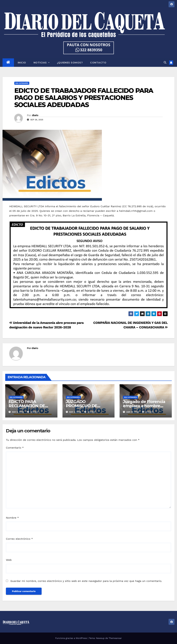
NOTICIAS (42, 63)
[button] (165, 63)
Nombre (12, 518)
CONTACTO (98, 63)
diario (35, 115)
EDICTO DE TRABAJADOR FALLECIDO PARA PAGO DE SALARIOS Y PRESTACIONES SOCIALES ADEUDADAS (84, 98)
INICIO (22, 63)
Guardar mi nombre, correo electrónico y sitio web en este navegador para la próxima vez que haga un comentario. (86, 581)
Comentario (15, 448)
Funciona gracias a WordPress (71, 638)
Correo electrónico (19, 539)
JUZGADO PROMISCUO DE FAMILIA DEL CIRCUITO (88, 406)
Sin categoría (22, 83)
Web (9, 560)
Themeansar (115, 638)
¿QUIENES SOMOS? (70, 63)
